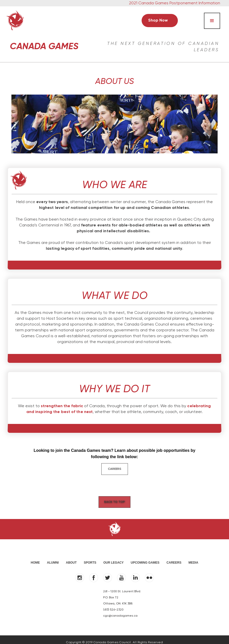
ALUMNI (53, 557)
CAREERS (115, 469)
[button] (212, 21)
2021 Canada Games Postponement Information (175, 3)
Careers (174, 557)
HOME (35, 557)
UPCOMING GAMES (145, 557)
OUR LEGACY (113, 557)
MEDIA (193, 557)
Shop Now (158, 21)
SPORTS (90, 557)
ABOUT (71, 557)
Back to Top (114, 498)
